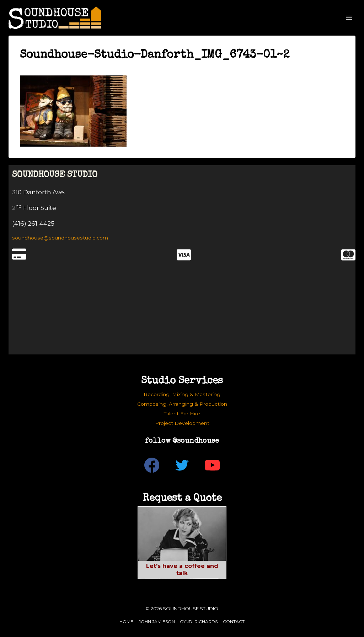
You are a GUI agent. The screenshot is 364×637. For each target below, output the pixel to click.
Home (126, 622)
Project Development (182, 423)
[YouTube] (212, 465)
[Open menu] (349, 18)
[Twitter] (182, 465)
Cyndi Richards (199, 622)
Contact (234, 622)
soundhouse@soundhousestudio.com (60, 238)
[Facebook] (152, 465)
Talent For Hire (182, 414)
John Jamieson (157, 622)
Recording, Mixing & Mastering (182, 394)
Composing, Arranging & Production (182, 404)
